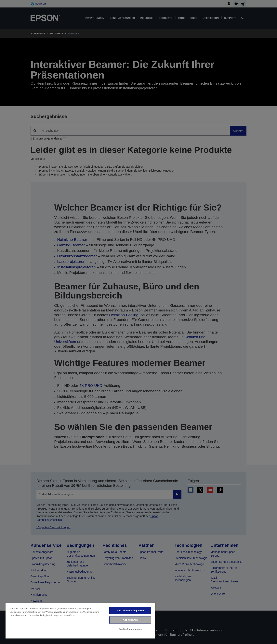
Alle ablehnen (130, 620)
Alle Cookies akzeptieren (130, 611)
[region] (80, 620)
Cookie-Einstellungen (130, 629)
